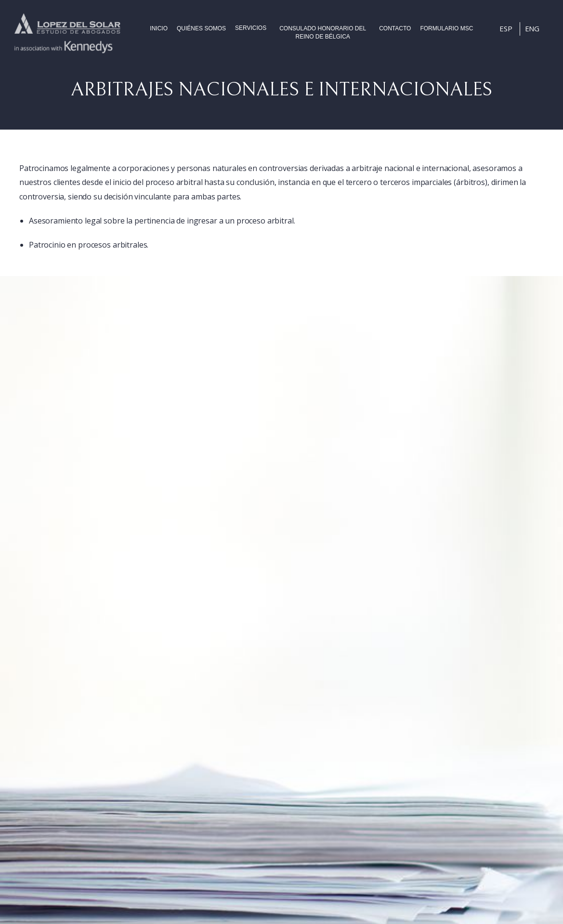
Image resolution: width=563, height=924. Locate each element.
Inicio (159, 28)
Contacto (395, 28)
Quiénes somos (201, 28)
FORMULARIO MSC (446, 28)
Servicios (251, 28)
